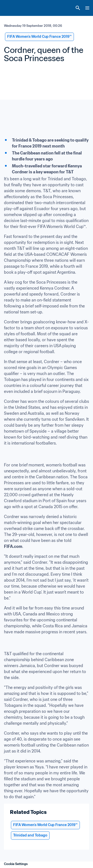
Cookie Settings (16, 864)
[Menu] (87, 8)
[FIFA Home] (13, 8)
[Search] (78, 8)
